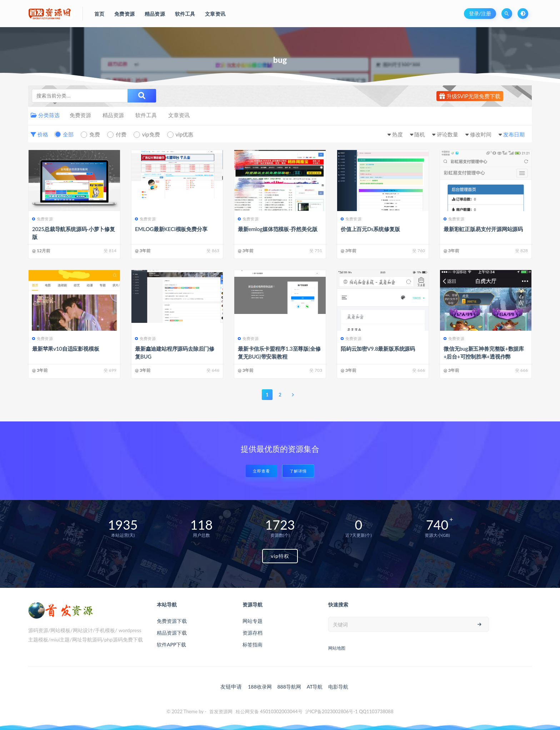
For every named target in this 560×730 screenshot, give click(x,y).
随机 (420, 134)
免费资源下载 (172, 621)
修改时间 (481, 134)
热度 (397, 134)
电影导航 (338, 687)
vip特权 (280, 556)
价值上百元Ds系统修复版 (370, 229)
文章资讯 (179, 115)
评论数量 (447, 134)
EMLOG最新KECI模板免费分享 (171, 229)
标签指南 (252, 644)
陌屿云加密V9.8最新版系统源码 (378, 349)
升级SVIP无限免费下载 (470, 96)
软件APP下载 (171, 644)
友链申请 (231, 686)
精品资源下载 (172, 633)
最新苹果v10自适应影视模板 (66, 349)
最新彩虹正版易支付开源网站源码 (483, 229)
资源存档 (252, 633)
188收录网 (260, 687)
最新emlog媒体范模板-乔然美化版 (277, 229)
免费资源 (80, 115)
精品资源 (113, 115)
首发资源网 (221, 711)
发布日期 (514, 134)
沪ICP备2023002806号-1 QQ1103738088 (349, 711)
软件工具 (146, 115)
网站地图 (337, 648)
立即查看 (261, 471)
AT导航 (315, 687)
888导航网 (289, 687)
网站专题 (252, 621)
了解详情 (298, 471)
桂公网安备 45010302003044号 (269, 711)
